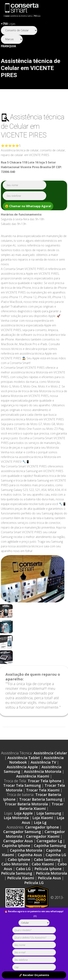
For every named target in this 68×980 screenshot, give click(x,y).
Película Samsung (17, 873)
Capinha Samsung (50, 846)
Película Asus (49, 878)
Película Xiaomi (21, 878)
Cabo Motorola (15, 864)
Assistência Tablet (24, 758)
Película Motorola (51, 873)
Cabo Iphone (19, 859)
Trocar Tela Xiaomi (43, 790)
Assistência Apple (22, 767)
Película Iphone (48, 869)
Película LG (34, 883)
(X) (35, 916)
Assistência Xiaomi (33, 776)
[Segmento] (19, 30)
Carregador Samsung (22, 832)
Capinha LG (56, 855)
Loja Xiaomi (43, 818)
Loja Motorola (16, 818)
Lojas (8, 24)
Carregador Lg (49, 841)
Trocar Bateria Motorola (26, 804)
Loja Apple (23, 813)
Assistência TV (43, 762)
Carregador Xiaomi (43, 836)
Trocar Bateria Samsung (41, 799)
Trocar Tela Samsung (22, 785)
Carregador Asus (18, 841)
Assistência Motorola (43, 771)
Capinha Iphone (16, 846)
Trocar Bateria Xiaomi (42, 806)
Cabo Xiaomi (43, 864)
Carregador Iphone (42, 827)
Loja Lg (40, 822)
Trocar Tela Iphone (45, 781)
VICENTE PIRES (24, 135)
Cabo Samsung (47, 859)
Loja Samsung (49, 813)
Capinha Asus (30, 855)
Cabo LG (23, 869)
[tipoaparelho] (34, 923)
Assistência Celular (50, 753)
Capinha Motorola (26, 850)
